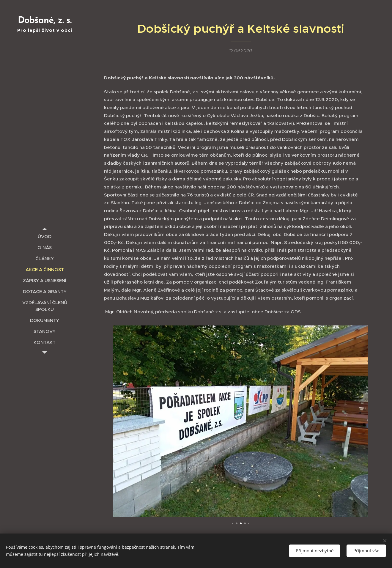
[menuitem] (45, 236)
